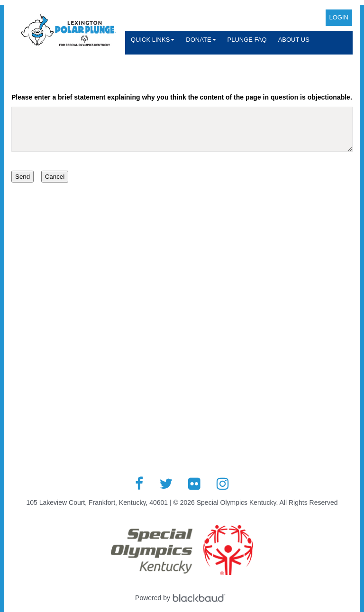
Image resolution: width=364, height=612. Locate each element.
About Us (294, 40)
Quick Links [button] (153, 40)
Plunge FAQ (247, 40)
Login (339, 17)
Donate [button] (201, 40)
